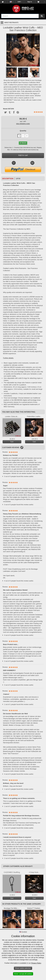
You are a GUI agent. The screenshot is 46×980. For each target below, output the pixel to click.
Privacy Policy (36, 963)
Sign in (30, 2)
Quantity (23, 131)
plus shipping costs (23, 124)
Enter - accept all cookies (23, 974)
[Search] (42, 16)
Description (8, 179)
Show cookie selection (23, 968)
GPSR (18, 179)
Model (5, 109)
